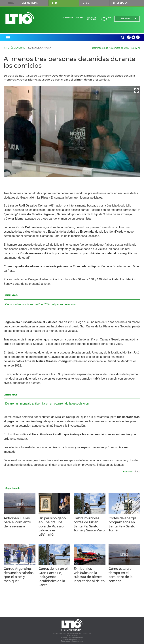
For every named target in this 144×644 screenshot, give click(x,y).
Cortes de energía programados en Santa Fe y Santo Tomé (123, 524)
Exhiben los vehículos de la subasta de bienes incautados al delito (89, 575)
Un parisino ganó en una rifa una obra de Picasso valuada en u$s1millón (52, 526)
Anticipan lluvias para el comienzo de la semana (17, 522)
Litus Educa (120, 3)
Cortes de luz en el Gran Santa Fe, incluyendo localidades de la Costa (53, 577)
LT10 (55, 3)
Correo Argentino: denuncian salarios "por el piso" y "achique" (19, 575)
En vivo (125, 19)
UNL (11, 3)
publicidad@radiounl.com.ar (72, 639)
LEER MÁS (11, 295)
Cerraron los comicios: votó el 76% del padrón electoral (41, 304)
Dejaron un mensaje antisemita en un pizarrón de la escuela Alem (47, 404)
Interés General (14, 48)
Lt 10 (20, 18)
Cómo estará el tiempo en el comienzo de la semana (121, 575)
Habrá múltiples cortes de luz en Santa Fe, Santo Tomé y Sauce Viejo (89, 524)
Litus (86, 3)
